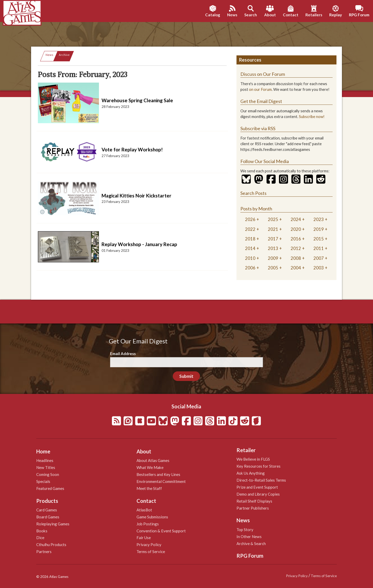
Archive (64, 55)
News (49, 55)
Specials (43, 481)
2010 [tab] (250, 258)
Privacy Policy (149, 545)
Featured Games (50, 488)
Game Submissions (152, 517)
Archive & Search (251, 543)
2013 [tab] (273, 248)
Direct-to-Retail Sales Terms (261, 480)
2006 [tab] (250, 268)
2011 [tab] (319, 248)
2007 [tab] (319, 258)
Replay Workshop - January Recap (139, 244)
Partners (44, 552)
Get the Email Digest (261, 101)
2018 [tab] (250, 239)
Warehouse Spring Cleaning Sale (137, 100)
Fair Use (144, 538)
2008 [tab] (296, 258)
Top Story (245, 530)
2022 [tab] (250, 229)
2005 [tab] (273, 268)
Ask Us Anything (251, 473)
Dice (40, 538)
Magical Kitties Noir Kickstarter (137, 196)
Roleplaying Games (53, 524)
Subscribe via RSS (258, 128)
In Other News (249, 536)
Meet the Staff (149, 488)
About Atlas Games (153, 460)
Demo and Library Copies (258, 494)
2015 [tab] (319, 239)
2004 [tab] (296, 268)
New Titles (46, 467)
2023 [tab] (319, 219)
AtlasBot (144, 510)
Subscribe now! (312, 117)
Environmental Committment (161, 481)
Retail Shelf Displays (254, 501)
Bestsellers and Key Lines (158, 474)
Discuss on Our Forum (263, 74)
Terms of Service (151, 552)
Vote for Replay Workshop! (132, 149)
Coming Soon (48, 474)
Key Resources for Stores (259, 466)
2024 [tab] (296, 219)
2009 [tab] (273, 258)
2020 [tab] (296, 229)
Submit (186, 376)
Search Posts (253, 193)
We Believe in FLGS (253, 459)
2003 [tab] (319, 268)
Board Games (48, 517)
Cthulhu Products (51, 545)
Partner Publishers (253, 508)
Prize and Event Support (257, 487)
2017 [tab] (273, 239)
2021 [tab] (273, 229)
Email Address (123, 354)
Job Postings (148, 524)
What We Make (150, 467)
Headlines (45, 460)
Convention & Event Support (161, 531)
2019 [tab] (319, 229)
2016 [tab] (296, 239)
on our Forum (260, 89)
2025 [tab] (273, 219)
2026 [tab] (250, 219)
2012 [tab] (296, 248)
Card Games (47, 510)
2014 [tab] (250, 248)
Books (42, 531)
